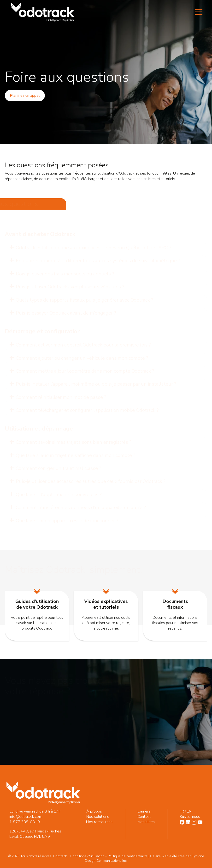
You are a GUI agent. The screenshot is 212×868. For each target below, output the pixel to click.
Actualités (146, 822)
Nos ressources (99, 822)
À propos (94, 811)
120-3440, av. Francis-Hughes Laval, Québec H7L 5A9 (35, 834)
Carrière (144, 811)
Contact (144, 817)
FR (182, 811)
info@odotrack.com (26, 817)
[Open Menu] (199, 12)
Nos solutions (98, 817)
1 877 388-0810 (24, 822)
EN (189, 811)
